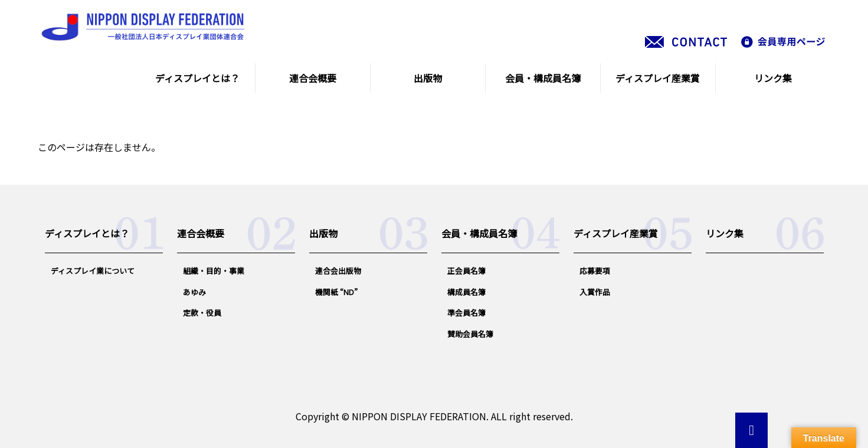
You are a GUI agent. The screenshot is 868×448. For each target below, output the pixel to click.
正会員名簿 (466, 271)
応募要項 (595, 271)
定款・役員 (202, 313)
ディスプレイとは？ (197, 78)
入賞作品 (595, 292)
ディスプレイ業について (93, 271)
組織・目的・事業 (214, 271)
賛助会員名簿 (470, 334)
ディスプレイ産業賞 (658, 78)
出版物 (428, 78)
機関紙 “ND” (336, 292)
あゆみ (194, 292)
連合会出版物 (338, 271)
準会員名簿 (466, 313)
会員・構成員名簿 (543, 78)
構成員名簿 (466, 292)
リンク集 (773, 78)
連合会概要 (313, 78)
